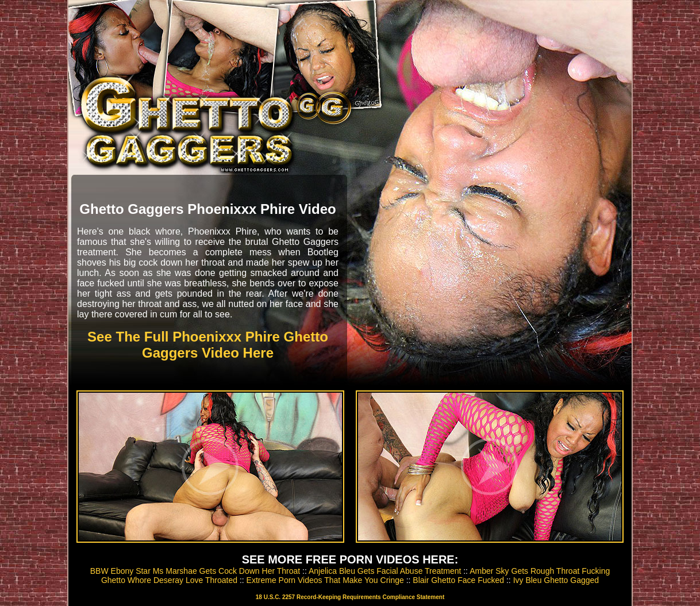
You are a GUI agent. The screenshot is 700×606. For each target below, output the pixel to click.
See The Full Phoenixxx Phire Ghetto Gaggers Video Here (208, 345)
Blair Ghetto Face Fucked (458, 580)
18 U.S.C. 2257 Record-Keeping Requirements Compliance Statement (350, 597)
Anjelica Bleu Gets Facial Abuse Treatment (385, 571)
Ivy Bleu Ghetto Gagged (556, 580)
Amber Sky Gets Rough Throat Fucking (540, 571)
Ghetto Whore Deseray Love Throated (169, 580)
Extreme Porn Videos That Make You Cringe (325, 580)
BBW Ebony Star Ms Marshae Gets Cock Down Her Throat (195, 571)
